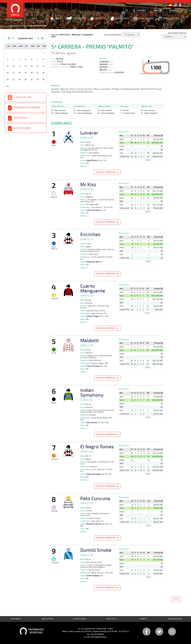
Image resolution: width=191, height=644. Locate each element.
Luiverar (89, 133)
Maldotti (90, 341)
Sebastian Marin (93, 262)
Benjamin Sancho (94, 524)
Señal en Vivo (146, 19)
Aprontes (101, 19)
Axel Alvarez (92, 423)
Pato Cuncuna (95, 499)
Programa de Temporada (27, 108)
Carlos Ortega (92, 316)
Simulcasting (171, 19)
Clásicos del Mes (23, 97)
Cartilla (158, 11)
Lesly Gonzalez (93, 210)
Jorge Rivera (91, 160)
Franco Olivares (93, 366)
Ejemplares (122, 19)
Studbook (174, 11)
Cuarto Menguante (93, 289)
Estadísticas (21, 118)
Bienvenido (16, 619)
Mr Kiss (88, 185)
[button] (107, 173)
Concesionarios (175, 619)
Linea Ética (111, 619)
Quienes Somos (80, 619)
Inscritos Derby (22, 128)
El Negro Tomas (97, 447)
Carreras (80, 19)
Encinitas (90, 235)
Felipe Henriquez (94, 474)
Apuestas (141, 11)
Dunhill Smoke (96, 550)
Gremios (143, 619)
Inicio (58, 19)
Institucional (48, 619)
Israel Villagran (93, 576)
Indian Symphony (92, 393)
